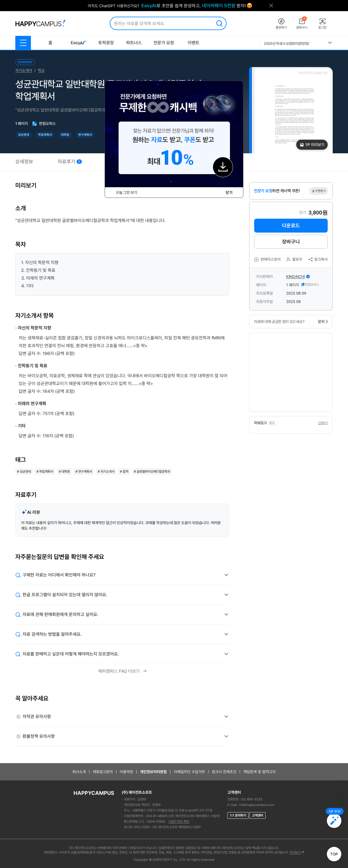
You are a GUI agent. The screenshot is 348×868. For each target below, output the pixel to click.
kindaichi (296, 277)
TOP (334, 854)
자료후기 (70, 161)
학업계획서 (45, 135)
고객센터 (258, 815)
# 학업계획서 (45, 472)
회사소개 (79, 772)
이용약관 (126, 772)
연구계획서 (85, 135)
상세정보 (24, 161)
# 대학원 (64, 472)
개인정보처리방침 (153, 772)
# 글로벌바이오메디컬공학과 (152, 472)
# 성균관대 (24, 472)
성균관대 (24, 135)
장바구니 (291, 242)
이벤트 (193, 43)
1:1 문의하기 (238, 815)
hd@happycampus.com (257, 805)
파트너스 (134, 43)
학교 (41, 70)
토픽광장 (106, 43)
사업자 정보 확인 (179, 822)
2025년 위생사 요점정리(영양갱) (286, 44)
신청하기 (323, 423)
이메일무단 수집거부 (189, 772)
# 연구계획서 (84, 472)
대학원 (65, 135)
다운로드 (291, 225)
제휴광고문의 (103, 772)
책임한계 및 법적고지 (259, 772)
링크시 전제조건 (224, 772)
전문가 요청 (164, 43)
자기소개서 (24, 70)
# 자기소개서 (106, 472)
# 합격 (124, 472)
